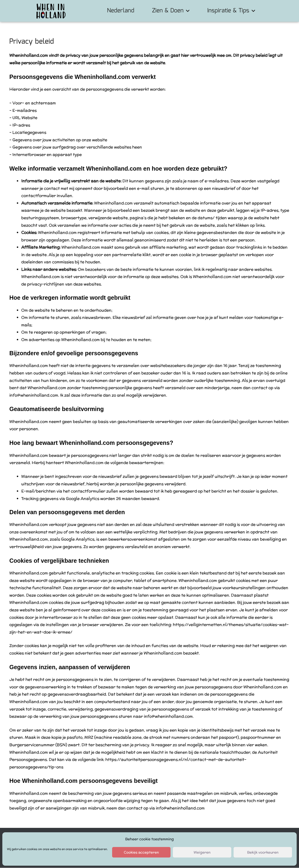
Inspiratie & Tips (231, 11)
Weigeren (202, 852)
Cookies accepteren (141, 852)
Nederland (121, 11)
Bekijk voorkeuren (263, 852)
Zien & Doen (171, 11)
